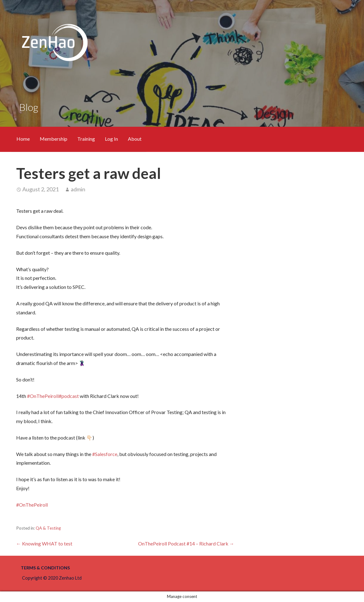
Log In (111, 139)
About (135, 139)
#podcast (69, 396)
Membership (54, 139)
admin (78, 189)
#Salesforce (105, 454)
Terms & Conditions (45, 568)
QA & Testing (48, 528)
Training (86, 139)
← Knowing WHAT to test (44, 543)
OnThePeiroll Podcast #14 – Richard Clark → (186, 543)
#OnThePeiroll (43, 396)
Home (23, 139)
